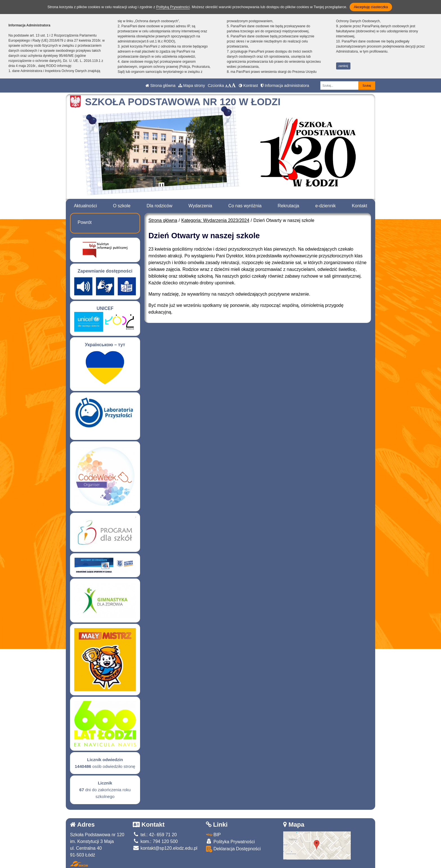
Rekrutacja (288, 206)
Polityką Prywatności (173, 7)
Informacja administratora (285, 86)
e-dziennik (326, 206)
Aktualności (85, 206)
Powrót (85, 222)
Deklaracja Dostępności (233, 849)
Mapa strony (192, 86)
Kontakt (359, 206)
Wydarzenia (200, 206)
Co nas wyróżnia (245, 206)
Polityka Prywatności (230, 841)
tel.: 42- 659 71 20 (155, 835)
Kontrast (248, 86)
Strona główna (160, 86)
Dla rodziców (159, 206)
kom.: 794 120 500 (155, 841)
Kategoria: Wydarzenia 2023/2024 (215, 220)
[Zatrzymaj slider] (161, 186)
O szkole (122, 206)
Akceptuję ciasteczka (371, 7)
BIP (213, 835)
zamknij (343, 66)
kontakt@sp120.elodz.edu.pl (165, 848)
